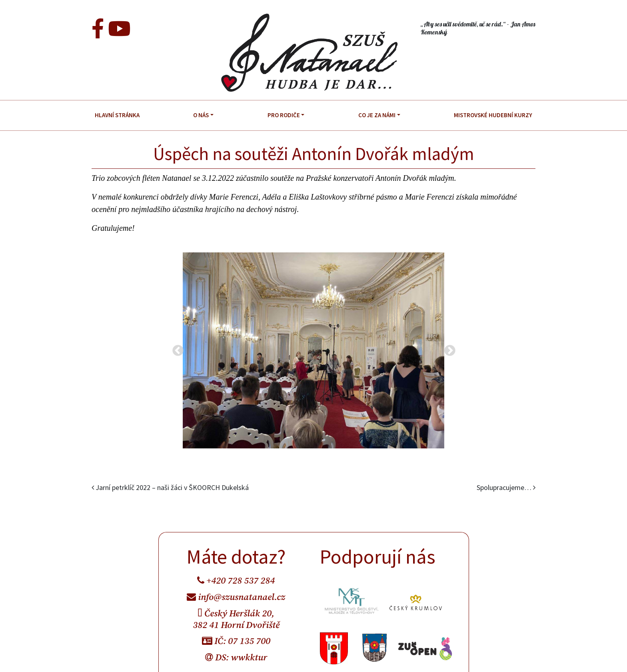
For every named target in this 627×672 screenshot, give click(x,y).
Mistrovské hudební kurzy (493, 115)
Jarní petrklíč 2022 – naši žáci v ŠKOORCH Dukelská (170, 487)
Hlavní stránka (117, 115)
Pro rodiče (284, 115)
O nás (201, 115)
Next (447, 348)
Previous (176, 348)
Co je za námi (377, 115)
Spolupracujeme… (506, 487)
